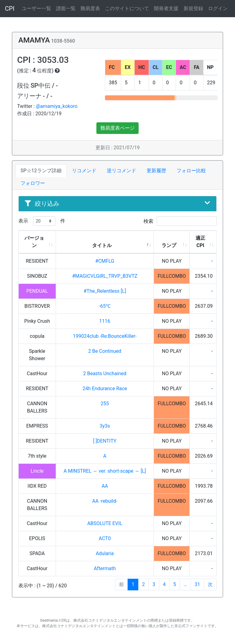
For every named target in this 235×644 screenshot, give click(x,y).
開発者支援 (166, 8)
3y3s (105, 426)
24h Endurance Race (105, 389)
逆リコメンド (121, 171)
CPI (10, 9)
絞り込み (117, 204)
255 (105, 404)
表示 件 (42, 221)
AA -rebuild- (105, 501)
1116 (105, 321)
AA (105, 486)
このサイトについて (127, 8)
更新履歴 (156, 171)
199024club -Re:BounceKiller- (105, 336)
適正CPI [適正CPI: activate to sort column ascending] (200, 242)
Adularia (105, 553)
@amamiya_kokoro (57, 106)
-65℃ (105, 306)
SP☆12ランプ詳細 (41, 171)
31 (197, 584)
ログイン (218, 8)
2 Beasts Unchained (105, 373)
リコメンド (84, 171)
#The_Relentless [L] (105, 291)
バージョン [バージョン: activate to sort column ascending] (34, 242)
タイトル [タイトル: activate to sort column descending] (102, 245)
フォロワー (33, 183)
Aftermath (105, 568)
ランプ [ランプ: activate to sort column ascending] (169, 245)
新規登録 (193, 8)
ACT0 (105, 538)
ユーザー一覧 (36, 8)
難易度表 (90, 8)
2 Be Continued (105, 351)
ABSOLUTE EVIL (105, 523)
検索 (180, 221)
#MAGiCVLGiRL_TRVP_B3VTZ (105, 276)
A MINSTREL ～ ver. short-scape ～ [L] (105, 471)
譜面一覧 (66, 8)
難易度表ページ (117, 128)
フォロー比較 (191, 171)
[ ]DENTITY (105, 441)
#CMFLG (105, 261)
